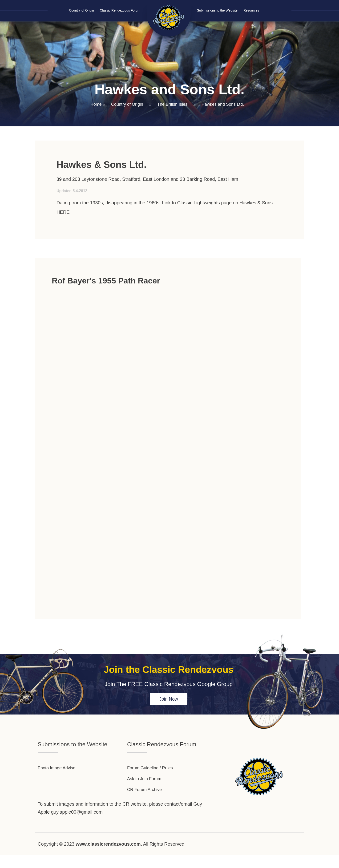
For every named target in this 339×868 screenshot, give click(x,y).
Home (96, 104)
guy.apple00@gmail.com (77, 820)
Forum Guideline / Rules (153, 770)
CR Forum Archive (146, 796)
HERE (63, 212)
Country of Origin (81, 10)
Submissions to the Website (217, 10)
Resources (251, 10)
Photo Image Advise (59, 770)
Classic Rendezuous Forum (120, 10)
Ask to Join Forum (146, 783)
